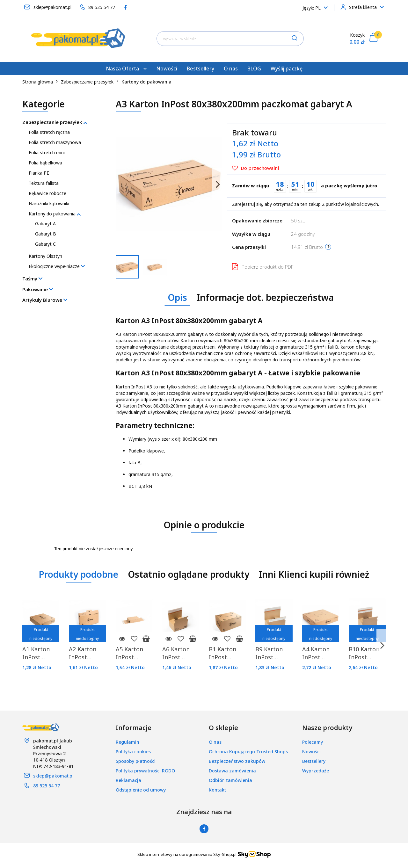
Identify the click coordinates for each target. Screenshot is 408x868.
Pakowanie (38, 289)
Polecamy (313, 742)
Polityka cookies (133, 752)
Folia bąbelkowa (45, 163)
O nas (231, 69)
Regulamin (127, 742)
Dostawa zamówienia (232, 771)
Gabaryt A (45, 224)
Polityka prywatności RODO (145, 771)
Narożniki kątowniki (49, 203)
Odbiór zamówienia (230, 780)
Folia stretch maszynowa (55, 142)
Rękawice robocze (47, 193)
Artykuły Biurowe (45, 300)
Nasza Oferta (126, 69)
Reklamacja (128, 780)
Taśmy (32, 278)
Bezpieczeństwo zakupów (237, 761)
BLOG (254, 69)
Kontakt (217, 790)
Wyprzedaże (316, 771)
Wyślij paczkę (287, 69)
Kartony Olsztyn (45, 256)
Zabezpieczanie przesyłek (55, 122)
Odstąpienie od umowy (141, 790)
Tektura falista (44, 183)
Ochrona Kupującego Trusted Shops (248, 752)
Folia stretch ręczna (49, 132)
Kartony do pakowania (55, 214)
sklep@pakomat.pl (53, 776)
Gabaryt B (46, 234)
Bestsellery (200, 69)
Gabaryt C (45, 244)
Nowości (167, 69)
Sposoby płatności (136, 761)
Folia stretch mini (47, 152)
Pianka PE (39, 173)
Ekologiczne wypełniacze (57, 266)
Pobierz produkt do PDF (263, 267)
